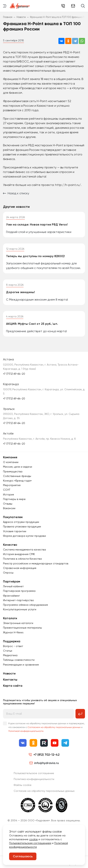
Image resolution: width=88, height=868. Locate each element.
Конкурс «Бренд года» (17, 481)
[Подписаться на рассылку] (80, 714)
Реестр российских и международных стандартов (36, 563)
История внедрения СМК (19, 554)
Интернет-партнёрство (18, 600)
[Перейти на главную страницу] (20, 6)
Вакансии (9, 508)
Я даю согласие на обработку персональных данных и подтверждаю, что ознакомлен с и (46, 727)
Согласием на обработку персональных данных (54, 727)
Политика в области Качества (22, 559)
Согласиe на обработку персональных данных (44, 791)
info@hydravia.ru (44, 763)
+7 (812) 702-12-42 (63, 6)
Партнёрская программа (19, 591)
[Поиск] (83, 6)
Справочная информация (20, 568)
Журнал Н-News (13, 632)
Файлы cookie (23, 785)
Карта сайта (13, 686)
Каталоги (10, 618)
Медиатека (10, 655)
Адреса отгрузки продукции (21, 522)
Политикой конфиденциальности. (26, 731)
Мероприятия (12, 485)
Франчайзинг (11, 596)
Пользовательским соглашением (30, 843)
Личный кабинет (13, 586)
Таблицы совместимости (19, 660)
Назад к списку (16, 193)
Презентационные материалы (22, 628)
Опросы (8, 573)
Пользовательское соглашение (34, 773)
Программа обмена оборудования (25, 605)
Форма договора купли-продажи (24, 536)
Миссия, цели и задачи (18, 467)
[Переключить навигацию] (5, 6)
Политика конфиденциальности (34, 779)
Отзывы (8, 504)
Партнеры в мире (14, 499)
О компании (11, 462)
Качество (10, 545)
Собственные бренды (17, 476)
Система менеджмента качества (24, 550)
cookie (33, 839)
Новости (9, 673)
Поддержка (12, 641)
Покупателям (13, 517)
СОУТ (7, 490)
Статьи (8, 651)
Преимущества (13, 471)
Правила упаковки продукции (22, 526)
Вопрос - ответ (13, 646)
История (8, 494)
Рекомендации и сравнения (21, 665)
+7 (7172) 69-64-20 (14, 374)
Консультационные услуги (20, 609)
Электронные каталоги (18, 623)
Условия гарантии (15, 531)
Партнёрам (12, 581)
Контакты (10, 680)
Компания (10, 457)
